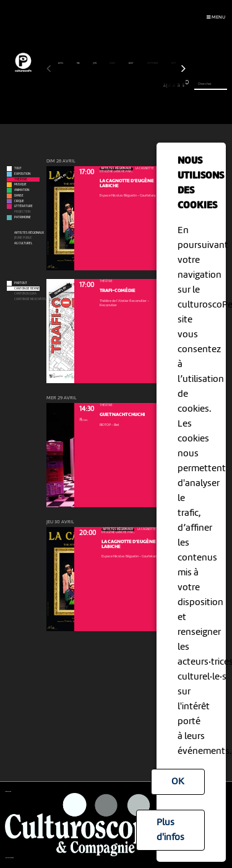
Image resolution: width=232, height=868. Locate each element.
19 (132, 86)
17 (123, 86)
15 (114, 86)
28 (174, 86)
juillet (113, 63)
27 (169, 86)
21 (141, 86)
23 (151, 86)
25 (160, 86)
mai (79, 63)
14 (109, 86)
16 (118, 86)
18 (128, 86)
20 (137, 86)
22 (146, 86)
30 (183, 86)
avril (61, 63)
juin (95, 63)
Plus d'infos (170, 830)
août (131, 63)
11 (95, 86)
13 (104, 86)
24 (156, 86)
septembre (153, 63)
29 (178, 86)
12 (100, 86)
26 (165, 86)
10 (91, 86)
